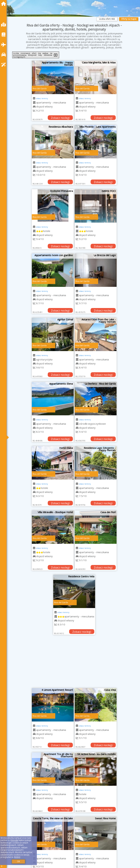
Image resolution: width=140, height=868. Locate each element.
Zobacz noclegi (60, 118)
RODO (17, 857)
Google (14, 840)
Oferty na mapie (129, 19)
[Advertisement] (74, 663)
